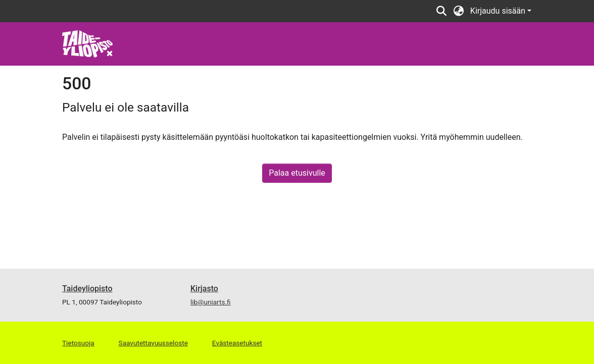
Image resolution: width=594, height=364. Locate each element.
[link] (88, 43)
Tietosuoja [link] (78, 343)
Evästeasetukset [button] (237, 343)
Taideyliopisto (87, 289)
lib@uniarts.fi (211, 302)
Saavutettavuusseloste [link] (153, 343)
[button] (442, 11)
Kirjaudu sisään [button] (499, 11)
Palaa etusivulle (297, 173)
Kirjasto (204, 289)
